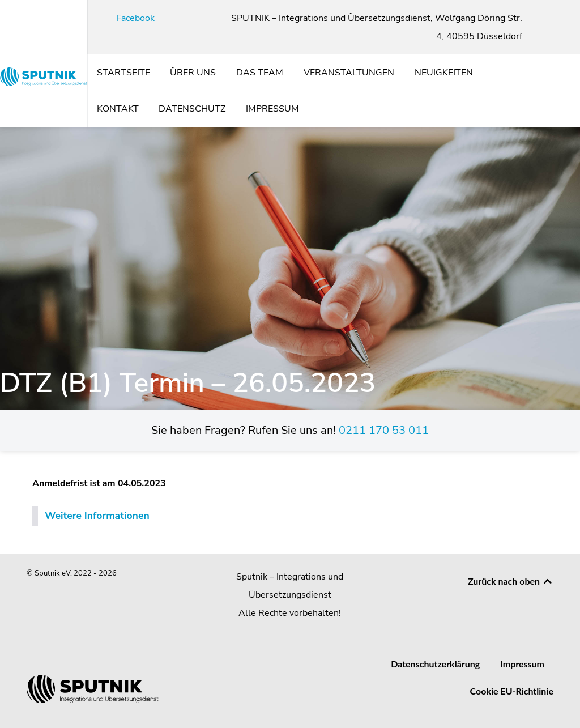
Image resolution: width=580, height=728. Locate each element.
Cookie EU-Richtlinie (512, 691)
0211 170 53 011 (384, 430)
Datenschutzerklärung (435, 664)
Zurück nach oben (511, 581)
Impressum (522, 664)
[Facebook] (129, 18)
